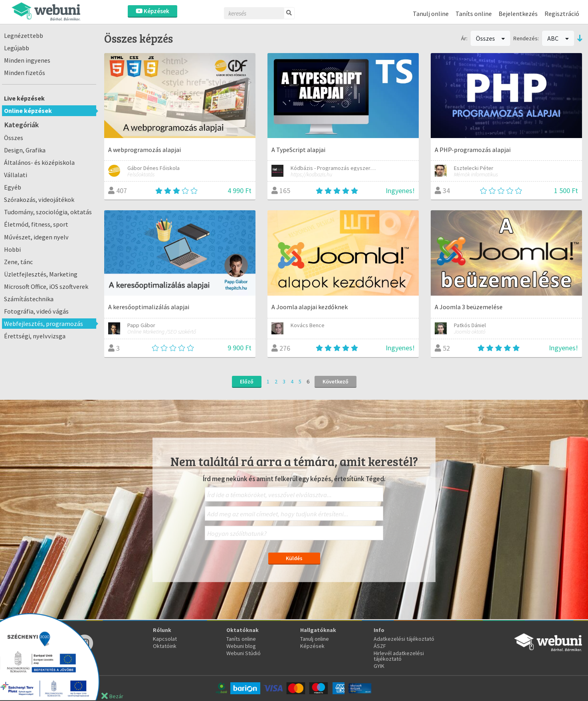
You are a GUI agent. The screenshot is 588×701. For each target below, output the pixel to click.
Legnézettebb (24, 36)
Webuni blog (241, 646)
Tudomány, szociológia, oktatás (48, 212)
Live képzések (24, 98)
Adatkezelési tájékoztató (404, 639)
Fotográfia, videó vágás (36, 311)
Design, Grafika (25, 150)
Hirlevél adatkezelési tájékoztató (399, 656)
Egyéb (13, 187)
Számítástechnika (29, 299)
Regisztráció (562, 14)
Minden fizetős (25, 73)
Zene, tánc (18, 262)
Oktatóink (165, 646)
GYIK (379, 666)
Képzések (152, 11)
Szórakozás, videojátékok (39, 199)
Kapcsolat (165, 639)
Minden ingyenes (27, 60)
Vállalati (16, 175)
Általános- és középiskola (39, 162)
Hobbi (12, 249)
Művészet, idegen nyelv (36, 237)
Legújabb (17, 48)
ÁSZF (380, 646)
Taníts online (474, 14)
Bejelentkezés (518, 14)
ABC (558, 38)
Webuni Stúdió (244, 653)
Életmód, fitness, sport (36, 224)
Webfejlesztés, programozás (44, 324)
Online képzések (28, 111)
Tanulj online (431, 14)
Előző (247, 381)
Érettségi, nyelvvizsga (35, 336)
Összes (14, 138)
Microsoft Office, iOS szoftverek (46, 286)
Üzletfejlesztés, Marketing (41, 274)
